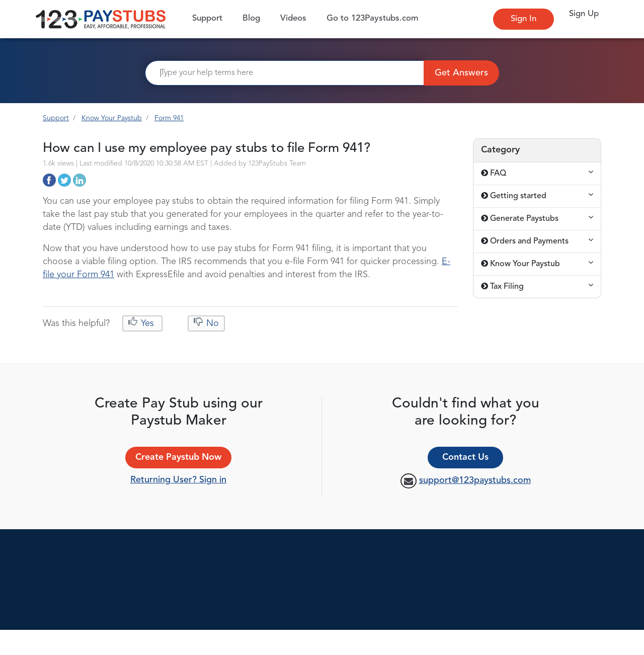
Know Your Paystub (112, 118)
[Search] (285, 73)
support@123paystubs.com (475, 480)
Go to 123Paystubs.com (372, 18)
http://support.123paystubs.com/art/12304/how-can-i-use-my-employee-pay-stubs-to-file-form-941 (49, 180)
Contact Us (465, 457)
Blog (251, 18)
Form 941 (169, 118)
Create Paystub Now (178, 457)
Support (210, 18)
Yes (147, 323)
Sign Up (584, 14)
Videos (293, 18)
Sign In (524, 19)
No (211, 323)
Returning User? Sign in (178, 480)
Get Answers (461, 73)
